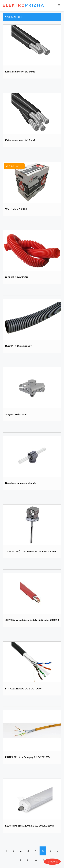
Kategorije (52, 862)
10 (36, 860)
